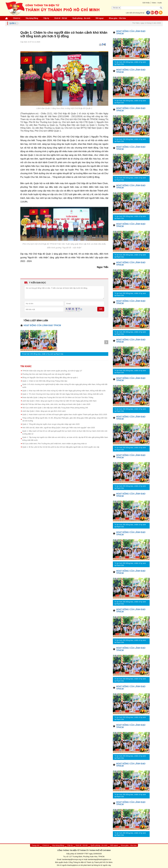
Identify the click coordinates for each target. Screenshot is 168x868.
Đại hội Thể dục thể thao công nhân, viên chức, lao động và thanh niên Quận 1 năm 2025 (56, 404)
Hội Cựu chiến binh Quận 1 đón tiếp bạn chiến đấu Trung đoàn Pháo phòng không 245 (55, 408)
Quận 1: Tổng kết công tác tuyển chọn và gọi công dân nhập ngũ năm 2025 (51, 424)
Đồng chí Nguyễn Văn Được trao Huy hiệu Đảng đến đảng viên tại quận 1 (50, 378)
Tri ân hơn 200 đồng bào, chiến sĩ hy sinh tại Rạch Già (43, 354)
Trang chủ (36, 845)
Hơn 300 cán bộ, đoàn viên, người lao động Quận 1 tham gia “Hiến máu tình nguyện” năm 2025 (59, 428)
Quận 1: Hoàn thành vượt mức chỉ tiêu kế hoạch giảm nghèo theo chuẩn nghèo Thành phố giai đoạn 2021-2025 (65, 414)
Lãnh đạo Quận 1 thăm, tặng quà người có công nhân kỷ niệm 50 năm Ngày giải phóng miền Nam (59, 401)
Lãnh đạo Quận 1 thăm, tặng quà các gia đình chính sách (44, 411)
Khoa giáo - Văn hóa (117, 18)
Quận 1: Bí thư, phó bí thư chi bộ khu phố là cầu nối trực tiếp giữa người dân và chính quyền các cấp (61, 447)
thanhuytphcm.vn (74, 865)
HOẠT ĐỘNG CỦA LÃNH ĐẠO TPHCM (42, 325)
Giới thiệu (146, 3)
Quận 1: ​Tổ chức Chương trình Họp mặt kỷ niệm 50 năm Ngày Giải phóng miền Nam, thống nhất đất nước (63, 394)
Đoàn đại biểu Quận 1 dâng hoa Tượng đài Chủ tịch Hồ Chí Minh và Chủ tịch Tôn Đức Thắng (58, 397)
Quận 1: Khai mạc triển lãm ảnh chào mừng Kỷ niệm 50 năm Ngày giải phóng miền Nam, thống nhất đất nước (64, 391)
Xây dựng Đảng (32, 18)
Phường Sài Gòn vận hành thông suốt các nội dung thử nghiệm (46, 374)
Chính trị (17, 18)
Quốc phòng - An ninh (81, 18)
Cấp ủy (46, 18)
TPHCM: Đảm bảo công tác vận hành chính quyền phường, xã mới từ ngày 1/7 (52, 371)
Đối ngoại (100, 18)
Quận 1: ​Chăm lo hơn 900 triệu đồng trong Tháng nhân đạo (45, 381)
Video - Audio (157, 3)
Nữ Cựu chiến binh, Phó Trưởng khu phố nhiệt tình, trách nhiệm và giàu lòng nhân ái (54, 444)
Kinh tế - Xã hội (61, 18)
